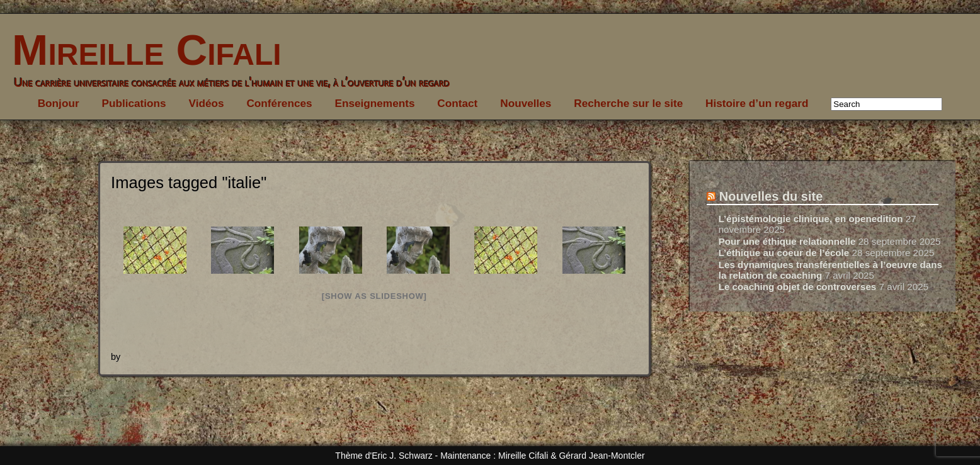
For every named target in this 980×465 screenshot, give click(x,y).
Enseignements (374, 103)
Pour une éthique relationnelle (787, 241)
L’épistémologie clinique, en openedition (811, 219)
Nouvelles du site (771, 196)
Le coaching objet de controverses (798, 287)
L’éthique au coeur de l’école (784, 253)
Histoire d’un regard (757, 103)
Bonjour (59, 103)
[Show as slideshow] (374, 296)
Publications (134, 103)
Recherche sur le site (628, 103)
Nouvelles (526, 103)
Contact (457, 103)
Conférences (279, 103)
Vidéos (207, 103)
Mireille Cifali (141, 50)
